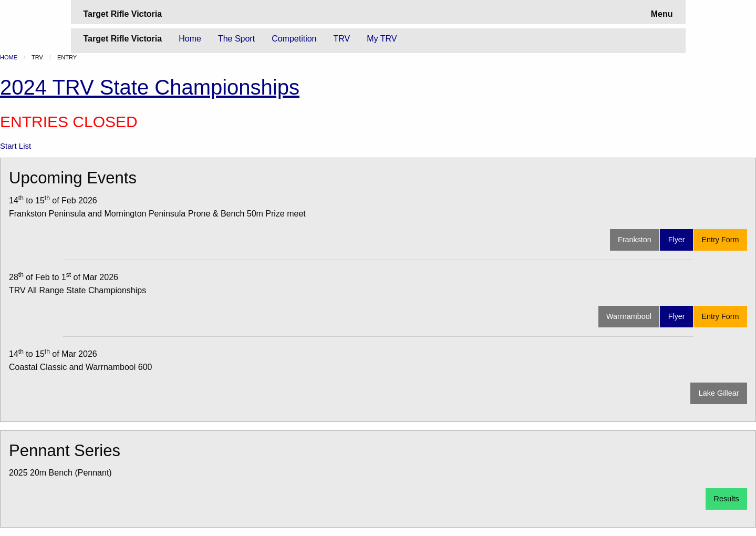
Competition (294, 39)
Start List (15, 146)
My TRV (382, 39)
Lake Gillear (719, 393)
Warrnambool (629, 316)
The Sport (236, 39)
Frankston (635, 240)
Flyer (677, 240)
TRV (342, 39)
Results (727, 499)
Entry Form (720, 240)
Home (190, 39)
